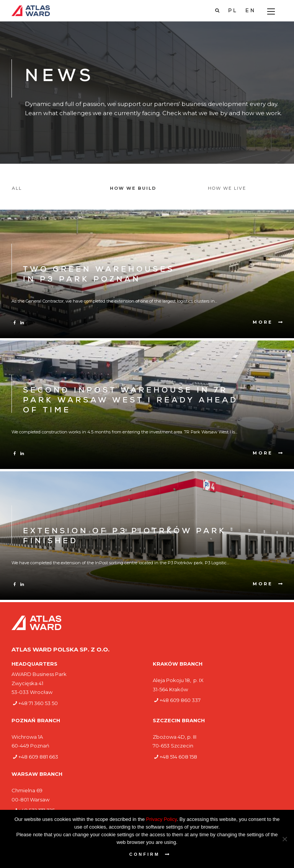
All (17, 188)
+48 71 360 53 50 (38, 703)
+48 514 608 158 (178, 757)
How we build (133, 188)
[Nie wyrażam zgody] (284, 839)
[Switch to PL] (233, 11)
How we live (227, 188)
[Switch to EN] (251, 11)
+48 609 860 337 (180, 700)
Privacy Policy (162, 819)
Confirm (145, 854)
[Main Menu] (271, 11)
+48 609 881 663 (38, 757)
